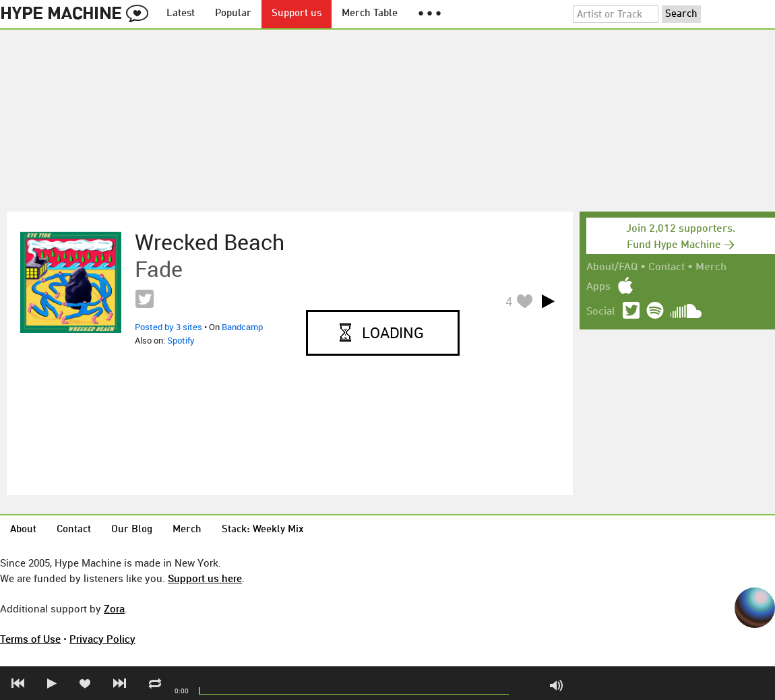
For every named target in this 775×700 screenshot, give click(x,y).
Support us (297, 14)
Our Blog (132, 530)
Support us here (205, 578)
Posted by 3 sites (168, 327)
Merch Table (370, 14)
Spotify (181, 340)
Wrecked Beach (210, 242)
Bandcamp (242, 327)
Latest (181, 14)
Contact (666, 267)
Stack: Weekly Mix (263, 530)
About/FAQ (612, 267)
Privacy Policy (102, 639)
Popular (233, 14)
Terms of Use (30, 639)
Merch (711, 267)
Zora (114, 608)
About (23, 530)
